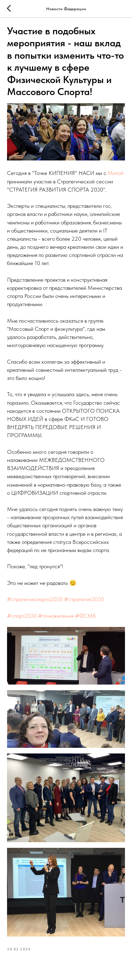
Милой (116, 173)
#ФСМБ (85, 616)
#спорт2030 (22, 616)
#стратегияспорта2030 (35, 599)
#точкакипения (56, 616)
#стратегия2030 (84, 599)
